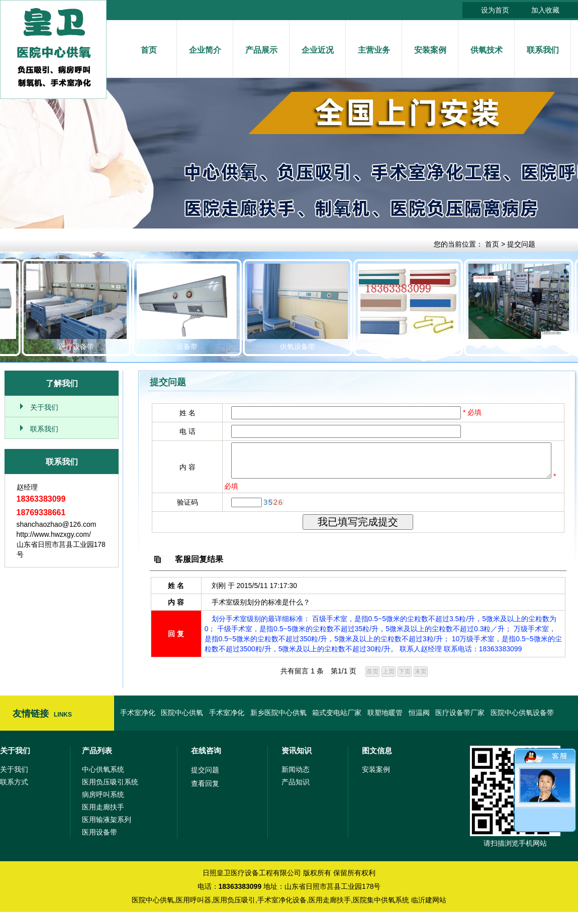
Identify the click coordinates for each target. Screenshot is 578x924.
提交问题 (521, 244)
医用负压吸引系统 (110, 794)
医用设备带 (100, 844)
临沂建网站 (429, 912)
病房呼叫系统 (103, 806)
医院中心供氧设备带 (522, 725)
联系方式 (14, 794)
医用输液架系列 (107, 832)
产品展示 (261, 50)
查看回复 (205, 795)
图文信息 (377, 763)
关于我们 (44, 407)
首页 (149, 50)
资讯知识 (297, 763)
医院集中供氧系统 (381, 912)
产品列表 (97, 763)
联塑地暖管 (385, 725)
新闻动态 (296, 781)
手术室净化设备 (282, 912)
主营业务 (374, 50)
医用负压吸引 (234, 912)
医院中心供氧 (182, 725)
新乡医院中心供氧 (278, 725)
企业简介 (205, 50)
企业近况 (318, 50)
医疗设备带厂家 (460, 725)
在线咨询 (206, 763)
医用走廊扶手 (103, 819)
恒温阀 (419, 725)
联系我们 (543, 50)
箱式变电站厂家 (337, 725)
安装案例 (430, 50)
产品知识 (296, 794)
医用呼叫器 (194, 912)
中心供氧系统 (103, 781)
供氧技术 (487, 50)
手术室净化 (138, 725)
